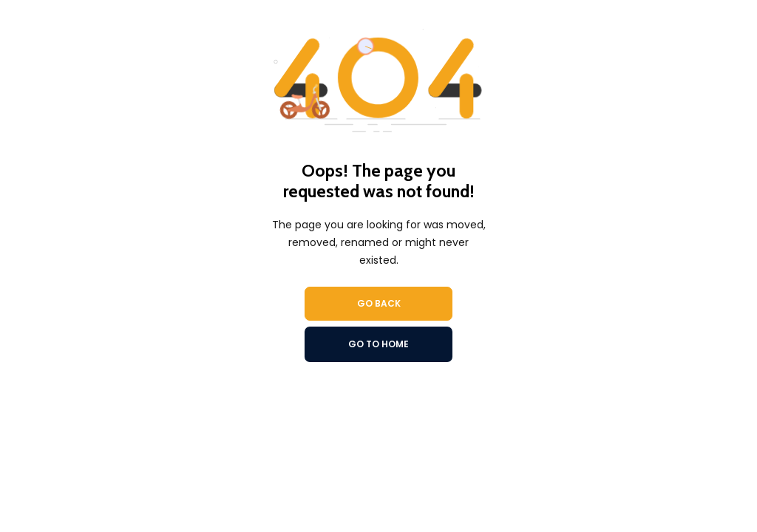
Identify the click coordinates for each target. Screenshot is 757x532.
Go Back (379, 303)
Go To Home (378, 344)
